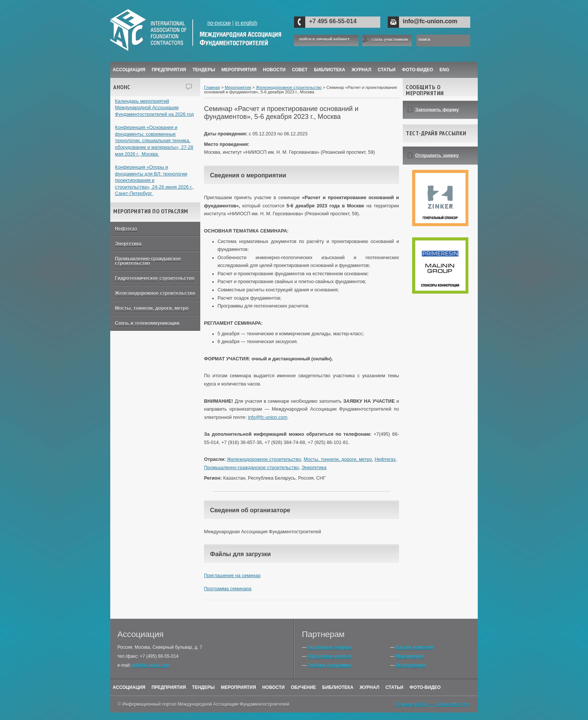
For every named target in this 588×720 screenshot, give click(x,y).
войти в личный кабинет (324, 39)
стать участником (390, 39)
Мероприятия (239, 70)
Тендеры (204, 70)
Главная (212, 87)
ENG (444, 70)
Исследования (411, 665)
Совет (300, 70)
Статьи (387, 70)
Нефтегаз (126, 229)
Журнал (370, 687)
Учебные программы (329, 665)
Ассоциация (129, 70)
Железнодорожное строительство (155, 293)
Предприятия (169, 70)
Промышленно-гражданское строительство (148, 261)
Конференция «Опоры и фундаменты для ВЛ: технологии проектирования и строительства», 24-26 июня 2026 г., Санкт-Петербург (154, 181)
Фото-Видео (418, 70)
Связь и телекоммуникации (147, 323)
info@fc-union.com (430, 21)
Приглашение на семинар (232, 576)
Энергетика (128, 244)
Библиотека (329, 70)
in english (246, 23)
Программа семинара (228, 589)
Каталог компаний (414, 647)
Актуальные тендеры (330, 647)
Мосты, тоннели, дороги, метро (152, 308)
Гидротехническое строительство (155, 278)
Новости (274, 70)
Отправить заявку (437, 155)
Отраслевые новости (329, 656)
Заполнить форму (437, 110)
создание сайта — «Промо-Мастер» (433, 704)
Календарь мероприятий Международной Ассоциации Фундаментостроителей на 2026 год (154, 108)
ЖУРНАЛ (362, 70)
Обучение (304, 687)
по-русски (219, 23)
